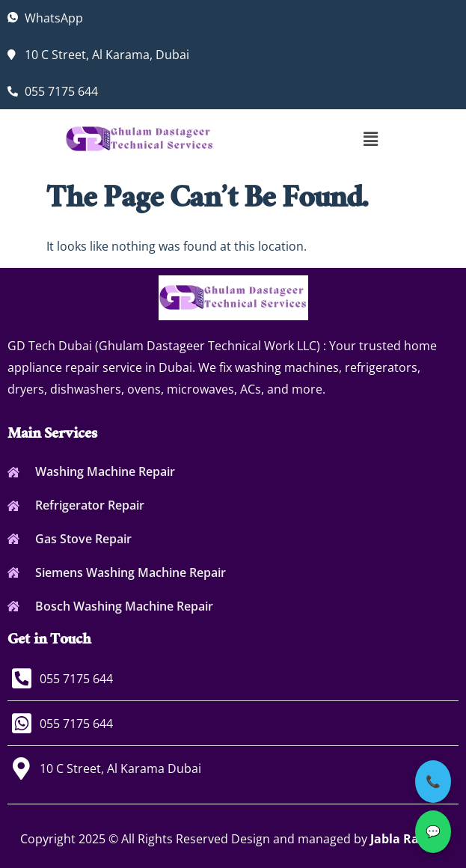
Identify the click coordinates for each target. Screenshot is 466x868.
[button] (370, 138)
